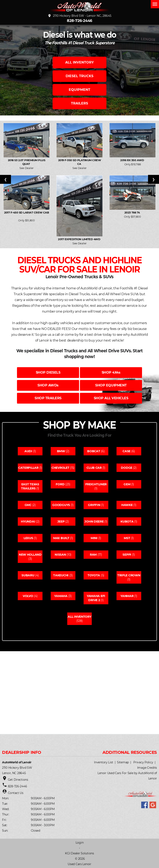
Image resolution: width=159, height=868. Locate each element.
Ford (60, 484)
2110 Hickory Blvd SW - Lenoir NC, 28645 (79, 16)
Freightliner (96, 484)
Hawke (127, 505)
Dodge (127, 468)
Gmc (28, 505)
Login (80, 843)
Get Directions (18, 780)
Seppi (127, 555)
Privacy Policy (143, 762)
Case (126, 451)
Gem (127, 484)
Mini (94, 538)
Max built (61, 538)
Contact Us (16, 793)
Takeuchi (61, 575)
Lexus (28, 538)
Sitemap (123, 762)
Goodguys (61, 505)
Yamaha (61, 596)
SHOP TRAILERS (48, 398)
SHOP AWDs (48, 385)
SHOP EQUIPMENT (111, 385)
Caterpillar (28, 468)
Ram (93, 555)
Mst (127, 538)
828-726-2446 (79, 21)
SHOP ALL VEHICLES (111, 398)
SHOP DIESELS (48, 372)
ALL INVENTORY (79, 62)
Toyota (94, 575)
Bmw (61, 451)
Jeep (61, 522)
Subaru (28, 575)
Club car (94, 468)
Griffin (94, 505)
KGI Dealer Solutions (79, 853)
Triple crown (129, 575)
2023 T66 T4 (133, 212)
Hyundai (28, 522)
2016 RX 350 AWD (132, 160)
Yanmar (127, 596)
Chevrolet (60, 468)
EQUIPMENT (79, 90)
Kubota (127, 522)
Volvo (28, 596)
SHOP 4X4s (111, 372)
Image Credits (147, 768)
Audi (28, 451)
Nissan (60, 555)
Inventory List (104, 762)
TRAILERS (79, 103)
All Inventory (79, 617)
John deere (94, 522)
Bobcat (94, 451)
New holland (30, 555)
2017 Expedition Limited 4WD (79, 239)
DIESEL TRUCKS (79, 76)
